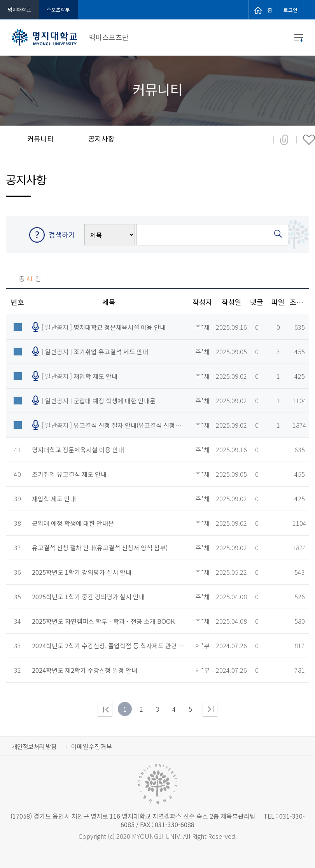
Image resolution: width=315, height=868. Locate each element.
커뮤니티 (40, 138)
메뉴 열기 (298, 38)
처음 (105, 709)
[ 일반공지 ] (104, 327)
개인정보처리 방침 (34, 746)
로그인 (290, 9)
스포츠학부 (58, 10)
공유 (284, 140)
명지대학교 (19, 10)
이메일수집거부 (92, 746)
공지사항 (101, 138)
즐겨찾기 (309, 140)
